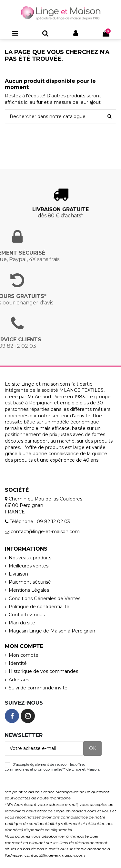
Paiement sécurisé (30, 582)
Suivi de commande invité (38, 688)
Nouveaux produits (30, 558)
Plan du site (22, 623)
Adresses (19, 680)
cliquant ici (61, 830)
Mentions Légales (29, 590)
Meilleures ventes (29, 566)
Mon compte (24, 655)
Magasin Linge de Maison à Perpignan (52, 631)
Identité (18, 663)
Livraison (18, 574)
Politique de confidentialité (39, 607)
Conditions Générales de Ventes (45, 599)
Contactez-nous (27, 615)
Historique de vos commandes (43, 671)
